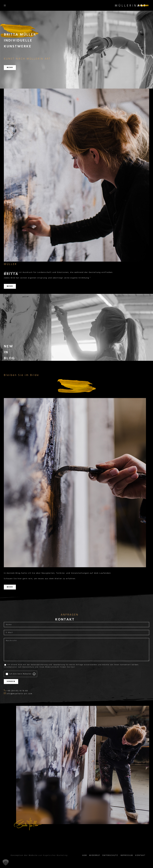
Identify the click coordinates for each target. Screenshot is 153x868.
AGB (85, 855)
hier (73, 667)
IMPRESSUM (127, 855)
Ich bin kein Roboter (20, 674)
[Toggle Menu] (4, 5)
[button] (6, 862)
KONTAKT (140, 855)
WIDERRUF (95, 855)
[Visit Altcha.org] (34, 674)
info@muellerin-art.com (19, 694)
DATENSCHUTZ (110, 855)
